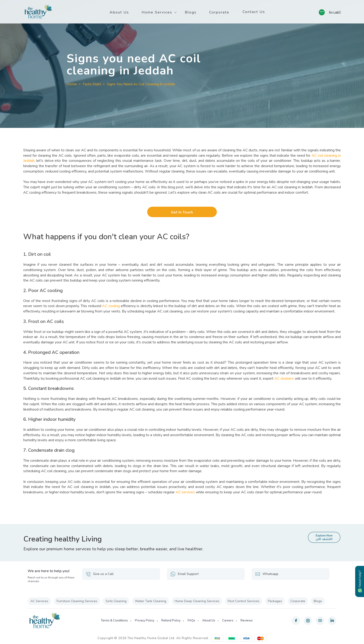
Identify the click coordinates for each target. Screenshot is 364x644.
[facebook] (296, 621)
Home (72, 84)
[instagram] (308, 621)
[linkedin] (332, 621)
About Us (119, 12)
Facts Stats (92, 84)
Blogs (191, 12)
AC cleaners (284, 378)
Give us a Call (100, 574)
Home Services (157, 12)
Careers (228, 621)
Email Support (184, 574)
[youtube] (320, 621)
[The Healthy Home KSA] (38, 12)
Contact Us (254, 12)
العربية (335, 12)
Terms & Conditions (114, 621)
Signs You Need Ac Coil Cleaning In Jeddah (141, 84)
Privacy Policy (145, 621)
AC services (185, 492)
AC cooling (111, 306)
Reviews (247, 621)
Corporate (219, 12)
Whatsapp (267, 574)
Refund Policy (171, 621)
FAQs (191, 621)
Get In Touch (182, 212)
